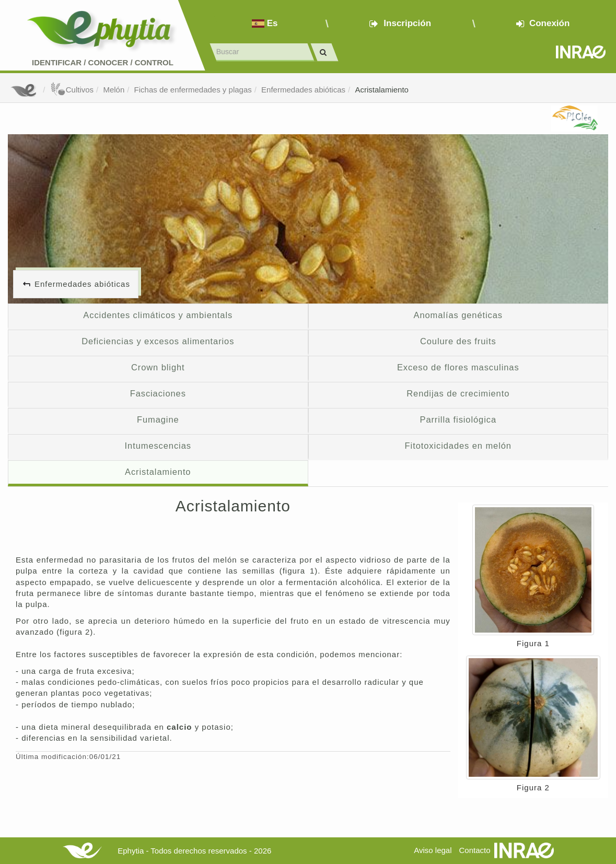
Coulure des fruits (458, 341)
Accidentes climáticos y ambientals (158, 315)
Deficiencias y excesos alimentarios (158, 341)
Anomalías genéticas (458, 315)
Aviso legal (433, 850)
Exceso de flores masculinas (458, 367)
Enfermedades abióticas (303, 90)
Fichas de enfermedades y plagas (193, 90)
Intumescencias (158, 446)
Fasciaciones (158, 393)
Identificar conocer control (103, 62)
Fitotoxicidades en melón (458, 446)
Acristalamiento (382, 90)
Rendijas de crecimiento (458, 393)
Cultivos (72, 90)
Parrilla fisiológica (458, 419)
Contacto (475, 850)
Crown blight (158, 367)
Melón (114, 90)
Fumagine (158, 419)
